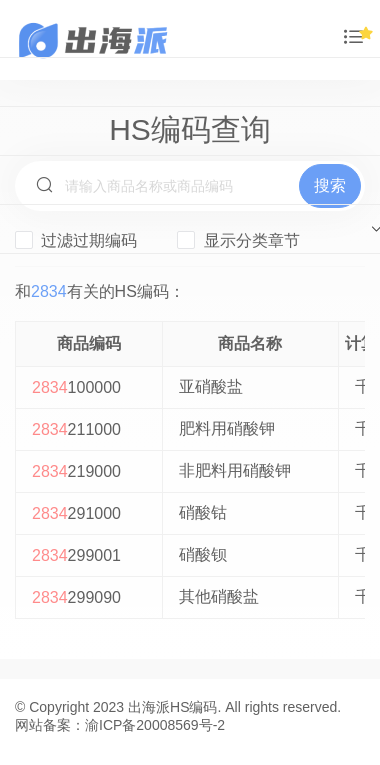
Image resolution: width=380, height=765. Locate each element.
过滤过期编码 (76, 240)
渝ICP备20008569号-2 (155, 725)
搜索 (330, 185)
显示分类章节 (238, 240)
